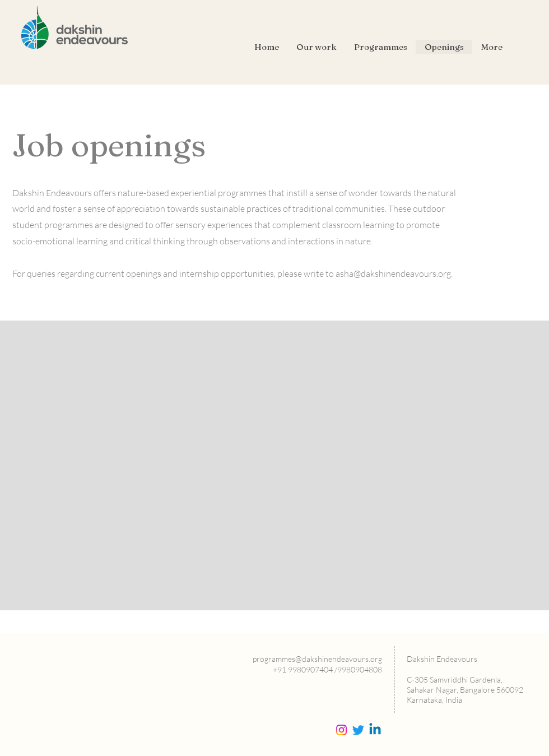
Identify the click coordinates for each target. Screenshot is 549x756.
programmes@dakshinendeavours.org (317, 659)
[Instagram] (341, 730)
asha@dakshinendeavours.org (393, 273)
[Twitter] (358, 730)
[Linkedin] (375, 730)
